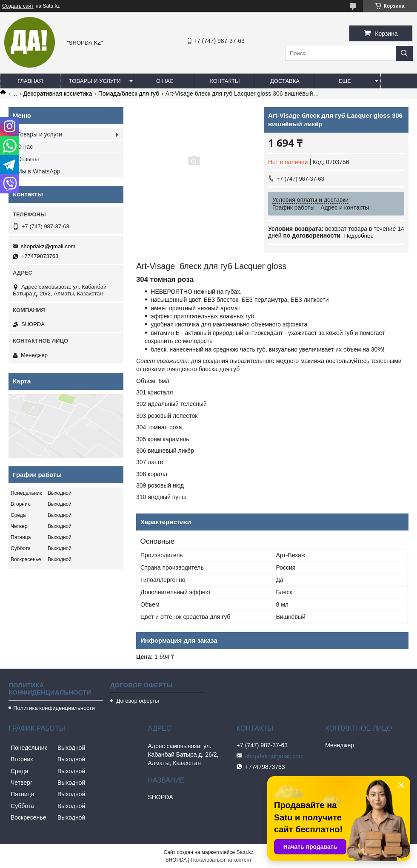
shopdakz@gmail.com (48, 246)
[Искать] (404, 53)
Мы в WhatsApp (39, 171)
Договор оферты (137, 701)
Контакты (225, 81)
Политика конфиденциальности (54, 708)
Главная (30, 81)
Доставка (285, 81)
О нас (165, 81)
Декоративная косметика (58, 94)
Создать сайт (18, 6)
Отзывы (28, 159)
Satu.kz (245, 852)
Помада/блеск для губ (129, 94)
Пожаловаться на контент (221, 860)
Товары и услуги (95, 81)
